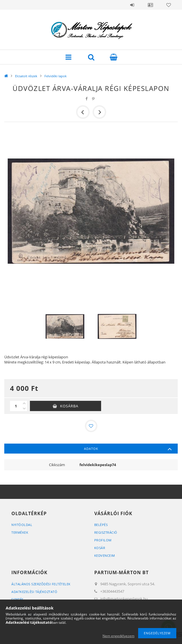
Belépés (132, 5)
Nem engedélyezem (118, 636)
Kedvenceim (105, 555)
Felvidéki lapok (56, 76)
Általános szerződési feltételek (41, 584)
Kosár (100, 548)
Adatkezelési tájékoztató (34, 592)
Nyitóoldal (22, 525)
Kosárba (69, 406)
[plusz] (24, 403)
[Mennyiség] (16, 406)
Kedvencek (169, 5)
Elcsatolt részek (26, 76)
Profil (150, 5)
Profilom (103, 540)
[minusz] (24, 409)
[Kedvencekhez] (91, 426)
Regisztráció (106, 532)
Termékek (20, 532)
